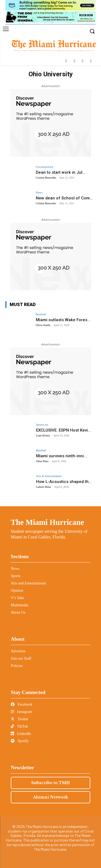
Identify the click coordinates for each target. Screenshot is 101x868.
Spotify (20, 741)
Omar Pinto (42, 461)
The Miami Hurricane (47, 522)
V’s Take (18, 598)
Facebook (22, 704)
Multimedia (20, 605)
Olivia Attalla (43, 325)
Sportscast (42, 425)
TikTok (19, 726)
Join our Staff (21, 658)
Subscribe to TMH (50, 783)
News (39, 193)
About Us (18, 612)
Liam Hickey (43, 435)
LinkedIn (21, 734)
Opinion (17, 591)
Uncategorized (44, 167)
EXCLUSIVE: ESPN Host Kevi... (64, 430)
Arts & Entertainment (49, 476)
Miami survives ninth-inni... (62, 456)
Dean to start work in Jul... (61, 172)
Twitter (20, 719)
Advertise (18, 651)
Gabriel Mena (43, 487)
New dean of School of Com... (64, 198)
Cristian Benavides (46, 178)
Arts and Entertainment (28, 583)
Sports (16, 576)
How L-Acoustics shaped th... (64, 482)
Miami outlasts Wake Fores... (63, 320)
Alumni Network (50, 797)
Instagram (21, 712)
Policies (17, 666)
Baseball (41, 314)
